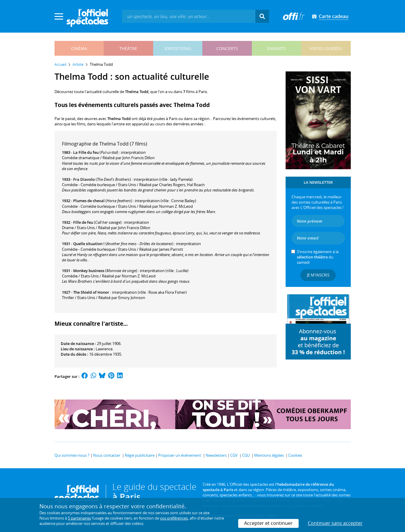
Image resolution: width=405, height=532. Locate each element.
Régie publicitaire (140, 455)
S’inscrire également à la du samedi (318, 257)
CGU (246, 455)
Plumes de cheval (89, 201)
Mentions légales (269, 455)
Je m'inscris (318, 275)
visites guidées (326, 48)
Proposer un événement (180, 455)
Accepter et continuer (268, 523)
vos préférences (174, 518)
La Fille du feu (86, 152)
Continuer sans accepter (335, 523)
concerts (227, 48)
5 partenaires (79, 518)
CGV (234, 455)
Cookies (295, 455)
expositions (178, 48)
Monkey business (89, 271)
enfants (276, 48)
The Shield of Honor (91, 292)
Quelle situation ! (89, 244)
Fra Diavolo (84, 179)
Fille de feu (83, 222)
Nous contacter (107, 455)
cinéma (79, 48)
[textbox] (189, 16)
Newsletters (216, 455)
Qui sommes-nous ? (72, 455)
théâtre (128, 48)
